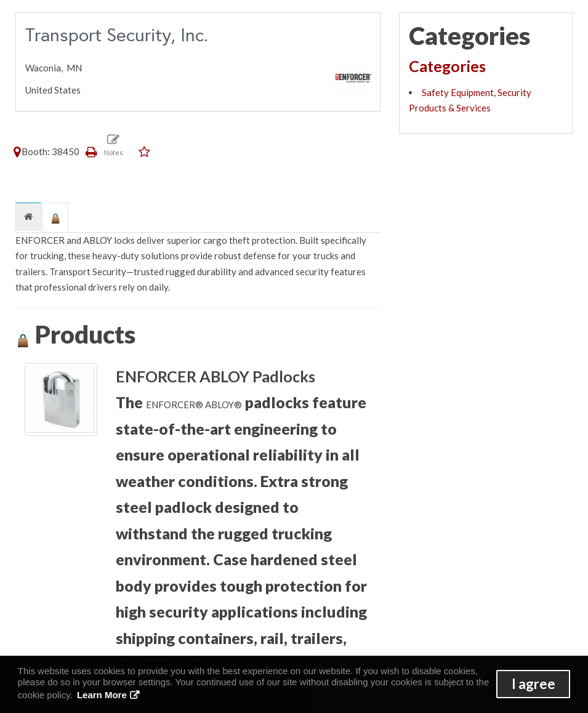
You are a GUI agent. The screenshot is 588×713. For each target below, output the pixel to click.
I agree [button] (534, 684)
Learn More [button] (102, 695)
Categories (447, 66)
